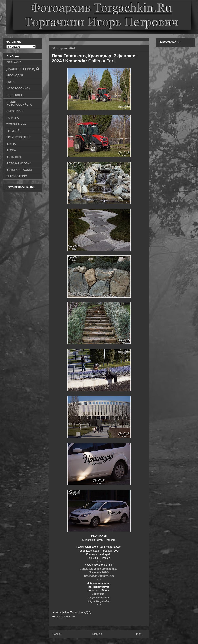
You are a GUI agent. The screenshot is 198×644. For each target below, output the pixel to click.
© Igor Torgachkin (99, 601)
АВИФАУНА (14, 62)
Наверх (57, 634)
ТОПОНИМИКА (16, 124)
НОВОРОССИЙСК (18, 88)
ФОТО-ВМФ (14, 157)
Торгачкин (99, 594)
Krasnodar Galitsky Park (99, 576)
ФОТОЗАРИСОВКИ (19, 163)
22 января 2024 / (99, 572)
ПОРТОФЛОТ (15, 95)
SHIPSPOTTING (17, 176)
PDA (139, 634)
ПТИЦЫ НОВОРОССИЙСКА (19, 103)
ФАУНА (11, 144)
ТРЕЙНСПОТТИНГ (19, 137)
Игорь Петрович (99, 598)
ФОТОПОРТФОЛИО (19, 170)
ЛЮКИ (10, 82)
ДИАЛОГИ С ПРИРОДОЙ (23, 69)
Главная (97, 634)
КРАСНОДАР (67, 617)
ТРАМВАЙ (13, 131)
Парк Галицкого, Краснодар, (99, 569)
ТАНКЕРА (13, 118)
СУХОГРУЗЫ (15, 111)
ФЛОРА (11, 150)
